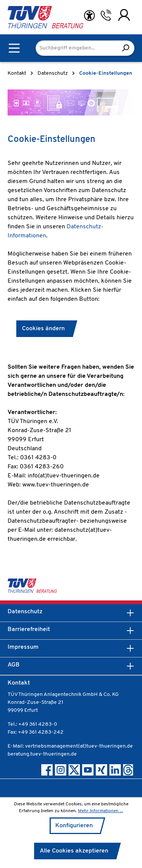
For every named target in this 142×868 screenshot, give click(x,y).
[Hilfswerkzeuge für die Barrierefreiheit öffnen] (89, 16)
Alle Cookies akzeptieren (74, 851)
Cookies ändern (43, 329)
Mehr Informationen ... (101, 811)
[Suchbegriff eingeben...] (76, 48)
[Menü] (14, 48)
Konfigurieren (74, 826)
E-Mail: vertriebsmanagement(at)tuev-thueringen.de (70, 746)
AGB (14, 665)
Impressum (23, 647)
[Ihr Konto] (124, 15)
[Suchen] (126, 48)
